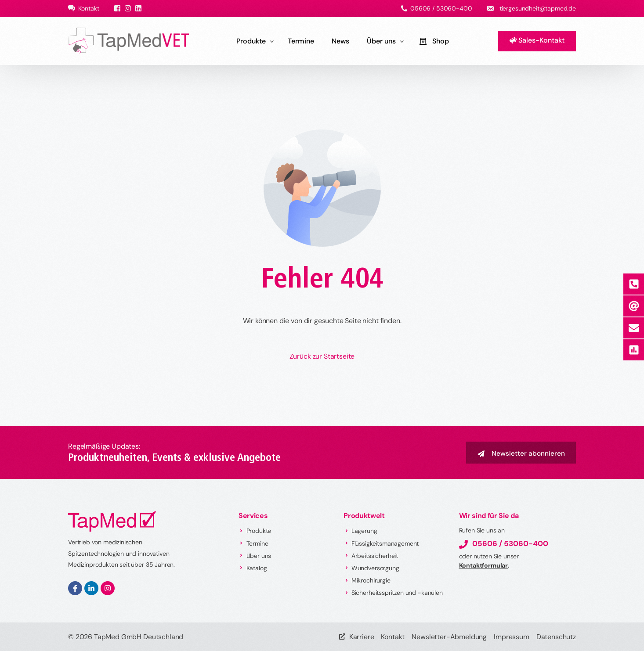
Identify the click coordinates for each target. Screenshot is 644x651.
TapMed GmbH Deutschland (139, 637)
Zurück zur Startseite (322, 356)
